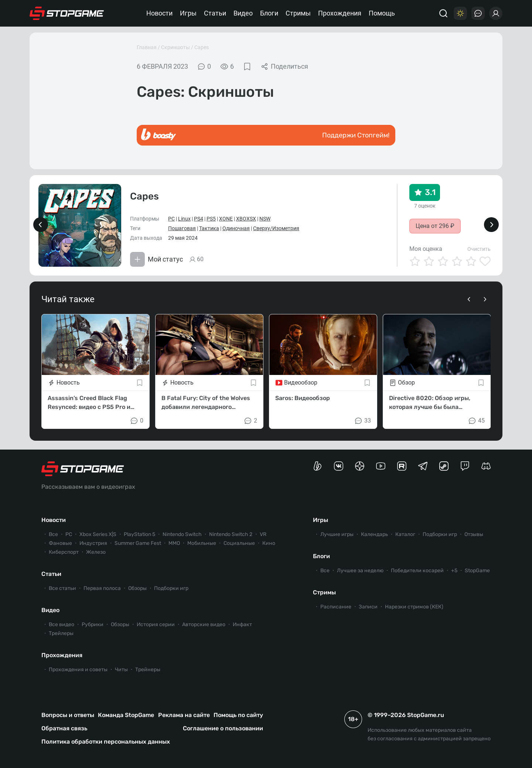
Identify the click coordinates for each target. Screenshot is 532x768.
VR (263, 534)
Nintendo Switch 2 (231, 534)
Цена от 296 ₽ (435, 226)
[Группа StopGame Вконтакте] (339, 466)
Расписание (336, 607)
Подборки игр (171, 588)
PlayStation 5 (139, 534)
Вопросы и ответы (68, 715)
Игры (188, 13)
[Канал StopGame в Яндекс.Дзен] (360, 466)
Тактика (209, 228)
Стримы (298, 13)
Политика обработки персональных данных (106, 742)
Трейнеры (148, 670)
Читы (121, 670)
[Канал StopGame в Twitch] (465, 466)
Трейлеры (61, 633)
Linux (184, 219)
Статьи (215, 13)
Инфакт (242, 624)
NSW (265, 219)
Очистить (479, 249)
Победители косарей (417, 571)
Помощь (382, 13)
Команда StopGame (126, 715)
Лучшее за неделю (360, 571)
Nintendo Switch (182, 534)
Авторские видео (204, 624)
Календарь (374, 534)
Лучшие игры (337, 534)
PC (171, 219)
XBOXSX (246, 219)
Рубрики (93, 624)
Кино (269, 543)
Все (53, 534)
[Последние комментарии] (478, 13)
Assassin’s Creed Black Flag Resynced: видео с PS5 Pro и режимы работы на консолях (90, 403)
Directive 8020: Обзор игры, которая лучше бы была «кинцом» (430, 403)
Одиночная (236, 228)
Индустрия (93, 543)
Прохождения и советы (78, 670)
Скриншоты (175, 47)
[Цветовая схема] (460, 13)
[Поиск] (443, 13)
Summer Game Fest (138, 543)
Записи (368, 607)
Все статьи (62, 588)
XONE (226, 219)
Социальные (239, 543)
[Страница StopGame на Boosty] (318, 466)
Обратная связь (64, 728)
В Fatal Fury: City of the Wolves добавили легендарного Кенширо (206, 403)
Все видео (62, 624)
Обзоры (137, 588)
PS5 (211, 219)
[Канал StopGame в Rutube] (402, 466)
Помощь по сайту (238, 715)
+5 (454, 571)
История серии (156, 624)
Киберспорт (64, 552)
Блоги (269, 13)
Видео (243, 13)
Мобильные (202, 543)
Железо (96, 552)
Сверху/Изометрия (276, 228)
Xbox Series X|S (98, 534)
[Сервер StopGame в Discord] (486, 466)
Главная (147, 47)
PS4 (199, 219)
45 (476, 421)
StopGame (477, 571)
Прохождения (340, 13)
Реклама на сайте (184, 715)
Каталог (405, 534)
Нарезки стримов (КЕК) (414, 607)
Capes (202, 47)
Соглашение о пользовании (223, 728)
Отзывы (474, 534)
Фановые (60, 543)
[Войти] (496, 13)
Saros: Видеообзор (303, 398)
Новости (159, 13)
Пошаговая (182, 228)
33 (362, 421)
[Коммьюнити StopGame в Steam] (444, 466)
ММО (174, 543)
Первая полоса (102, 588)
